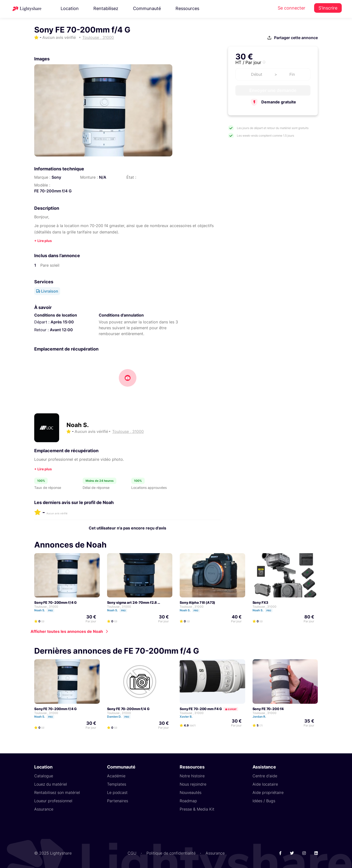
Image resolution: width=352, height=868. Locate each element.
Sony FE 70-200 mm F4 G (201, 709)
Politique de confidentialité (171, 853)
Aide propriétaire (268, 792)
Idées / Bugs (264, 801)
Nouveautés (191, 792)
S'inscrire (328, 8)
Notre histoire (192, 776)
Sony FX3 (260, 602)
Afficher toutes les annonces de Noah (67, 631)
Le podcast (117, 792)
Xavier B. (188, 716)
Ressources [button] (187, 8)
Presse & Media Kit (197, 809)
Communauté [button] (147, 8)
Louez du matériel (51, 784)
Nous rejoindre (193, 784)
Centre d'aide (265, 776)
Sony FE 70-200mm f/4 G (55, 602)
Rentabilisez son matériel (57, 792)
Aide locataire (265, 784)
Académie (116, 776)
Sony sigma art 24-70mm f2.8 (132, 602)
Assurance (44, 809)
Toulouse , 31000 (46, 606)
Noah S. (78, 425)
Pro (50, 610)
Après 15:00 (62, 322)
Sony (56, 177)
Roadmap (188, 801)
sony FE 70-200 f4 (268, 709)
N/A (103, 177)
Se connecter (291, 8)
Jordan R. (262, 716)
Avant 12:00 (61, 330)
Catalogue (44, 776)
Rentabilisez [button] (106, 8)
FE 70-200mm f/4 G (53, 191)
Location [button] (70, 8)
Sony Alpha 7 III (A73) (197, 602)
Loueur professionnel (53, 801)
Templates (117, 784)
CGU (132, 853)
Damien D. (121, 716)
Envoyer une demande (273, 90)
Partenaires (118, 801)
